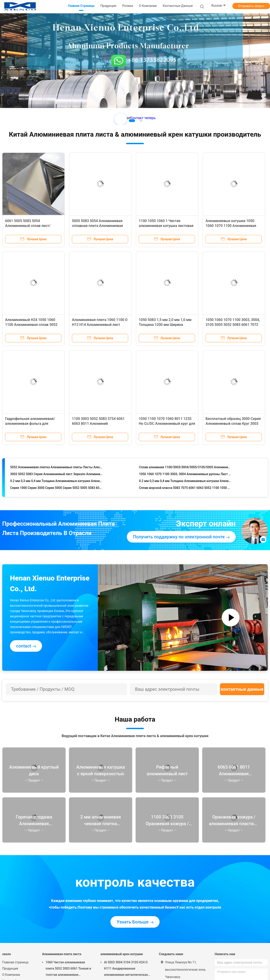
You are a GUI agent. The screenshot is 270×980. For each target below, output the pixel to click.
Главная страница (15, 962)
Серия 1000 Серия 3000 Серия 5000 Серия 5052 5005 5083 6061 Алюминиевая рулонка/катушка (56, 489)
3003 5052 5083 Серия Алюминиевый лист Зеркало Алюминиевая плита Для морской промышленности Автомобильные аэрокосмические (56, 475)
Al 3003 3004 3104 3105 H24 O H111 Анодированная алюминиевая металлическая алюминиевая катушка (126, 969)
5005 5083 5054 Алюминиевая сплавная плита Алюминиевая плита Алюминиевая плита (97, 226)
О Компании (11, 975)
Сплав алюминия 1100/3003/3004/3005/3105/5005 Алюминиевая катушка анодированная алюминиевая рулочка (185, 468)
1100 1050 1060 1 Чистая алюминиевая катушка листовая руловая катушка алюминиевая (166, 226)
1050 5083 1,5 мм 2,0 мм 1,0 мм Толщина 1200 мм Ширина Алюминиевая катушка (165, 325)
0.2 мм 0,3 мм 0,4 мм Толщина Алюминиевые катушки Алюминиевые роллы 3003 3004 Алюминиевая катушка (56, 482)
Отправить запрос (251, 6)
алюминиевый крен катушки (122, 954)
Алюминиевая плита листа (62, 954)
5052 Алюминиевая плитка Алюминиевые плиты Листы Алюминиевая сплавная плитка (56, 468)
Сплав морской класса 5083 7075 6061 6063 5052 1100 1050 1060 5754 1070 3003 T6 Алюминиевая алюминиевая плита (185, 489)
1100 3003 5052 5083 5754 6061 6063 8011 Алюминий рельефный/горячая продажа (98, 424)
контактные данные (242, 689)
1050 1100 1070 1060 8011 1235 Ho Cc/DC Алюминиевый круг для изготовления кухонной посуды (167, 424)
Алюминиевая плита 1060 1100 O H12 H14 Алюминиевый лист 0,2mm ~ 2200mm (100, 325)
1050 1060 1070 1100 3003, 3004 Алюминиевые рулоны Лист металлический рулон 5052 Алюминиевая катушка (185, 475)
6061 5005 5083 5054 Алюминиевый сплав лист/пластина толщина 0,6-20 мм (29, 226)
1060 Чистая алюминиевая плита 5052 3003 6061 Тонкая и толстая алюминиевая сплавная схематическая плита (69, 969)
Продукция (10, 968)
